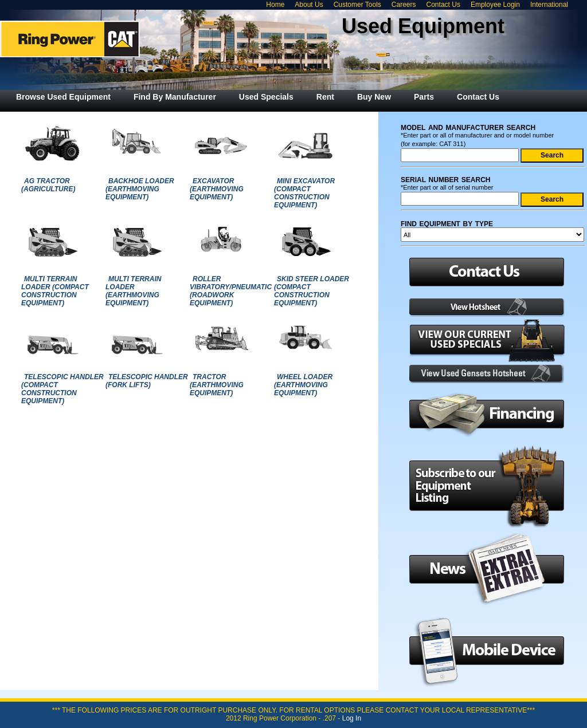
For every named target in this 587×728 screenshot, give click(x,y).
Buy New (374, 97)
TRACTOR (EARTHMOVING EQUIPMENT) (217, 385)
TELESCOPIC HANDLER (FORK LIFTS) (147, 381)
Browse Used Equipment (63, 97)
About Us (309, 5)
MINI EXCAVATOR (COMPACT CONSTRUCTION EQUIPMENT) (304, 193)
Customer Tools (357, 5)
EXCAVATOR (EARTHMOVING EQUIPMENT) (217, 189)
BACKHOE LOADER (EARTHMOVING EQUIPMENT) (140, 189)
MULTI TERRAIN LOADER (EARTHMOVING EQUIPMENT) (133, 291)
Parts (424, 97)
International (549, 5)
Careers (404, 5)
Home (275, 5)
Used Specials (266, 97)
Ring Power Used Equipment (70, 39)
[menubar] (258, 97)
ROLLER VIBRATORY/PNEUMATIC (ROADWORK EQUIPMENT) (231, 291)
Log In (352, 718)
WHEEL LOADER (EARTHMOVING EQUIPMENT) (303, 385)
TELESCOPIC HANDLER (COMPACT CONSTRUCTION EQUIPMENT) (62, 389)
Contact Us (443, 5)
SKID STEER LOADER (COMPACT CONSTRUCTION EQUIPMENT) (312, 291)
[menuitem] (63, 97)
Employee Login (495, 5)
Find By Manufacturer (175, 97)
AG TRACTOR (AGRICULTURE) (48, 185)
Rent (325, 97)
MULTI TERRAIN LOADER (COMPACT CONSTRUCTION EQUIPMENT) (55, 291)
